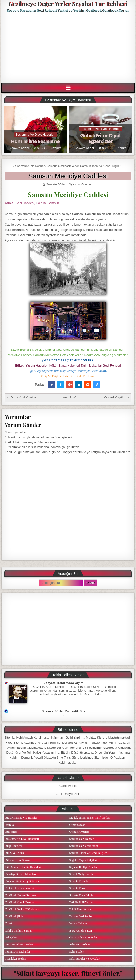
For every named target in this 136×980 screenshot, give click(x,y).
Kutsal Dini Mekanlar (18, 952)
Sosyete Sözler (20, 148)
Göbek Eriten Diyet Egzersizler (101, 138)
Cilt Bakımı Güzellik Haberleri (23, 867)
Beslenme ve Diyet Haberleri (36, 135)
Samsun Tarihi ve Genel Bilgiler (100, 166)
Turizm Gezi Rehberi (82, 916)
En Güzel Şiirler (15, 916)
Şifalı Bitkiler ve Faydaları (85, 959)
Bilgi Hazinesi (14, 846)
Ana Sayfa (70, 397)
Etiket (9, 923)
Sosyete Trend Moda (81, 895)
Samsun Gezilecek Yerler (63, 166)
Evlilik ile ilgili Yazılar (19, 931)
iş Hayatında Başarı (81, 931)
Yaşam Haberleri (79, 923)
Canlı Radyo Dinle (68, 794)
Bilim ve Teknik (15, 853)
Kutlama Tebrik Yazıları (19, 944)
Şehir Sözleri (77, 952)
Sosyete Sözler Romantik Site (64, 711)
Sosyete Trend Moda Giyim (63, 683)
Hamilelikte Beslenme (35, 141)
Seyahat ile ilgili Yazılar (83, 867)
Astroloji (10, 825)
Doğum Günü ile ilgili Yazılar (23, 881)
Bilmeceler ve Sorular (18, 860)
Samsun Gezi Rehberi (31, 166)
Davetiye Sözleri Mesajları (21, 874)
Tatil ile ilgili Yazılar (81, 902)
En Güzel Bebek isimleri (20, 888)
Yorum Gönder (82, 184)
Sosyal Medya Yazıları (82, 874)
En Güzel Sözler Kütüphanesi (22, 909)
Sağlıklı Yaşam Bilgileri (83, 860)
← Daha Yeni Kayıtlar (22, 397)
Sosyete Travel (78, 888)
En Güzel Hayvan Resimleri (21, 895)
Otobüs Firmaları (79, 832)
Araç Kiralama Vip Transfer (21, 818)
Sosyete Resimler (79, 881)
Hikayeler (11, 938)
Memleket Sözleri (16, 959)
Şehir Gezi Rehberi (80, 944)
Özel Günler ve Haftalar (83, 938)
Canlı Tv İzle (68, 786)
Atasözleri (11, 832)
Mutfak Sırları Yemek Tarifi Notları (90, 818)
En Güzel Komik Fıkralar (20, 902)
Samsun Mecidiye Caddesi (68, 176)
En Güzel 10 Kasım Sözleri (46, 687)
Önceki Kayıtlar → (117, 397)
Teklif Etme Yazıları (81, 909)
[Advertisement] (69, 48)
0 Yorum (56, 148)
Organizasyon (77, 825)
